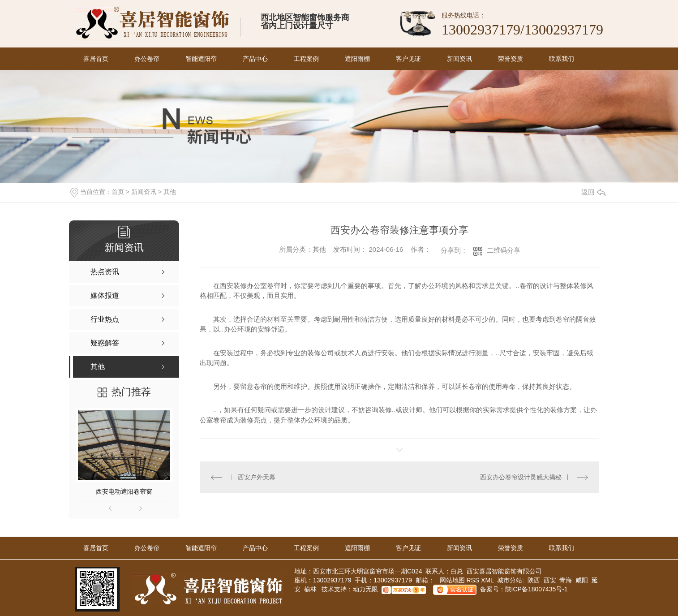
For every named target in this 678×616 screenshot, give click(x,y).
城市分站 (510, 580)
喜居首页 (96, 59)
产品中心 (255, 59)
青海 (566, 580)
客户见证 (408, 59)
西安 (550, 580)
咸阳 (582, 580)
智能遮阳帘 (201, 59)
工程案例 (306, 59)
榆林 (310, 590)
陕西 (534, 580)
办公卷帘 (147, 59)
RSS (474, 580)
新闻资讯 (459, 59)
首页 (118, 192)
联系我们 (562, 59)
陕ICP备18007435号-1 (536, 590)
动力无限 (365, 590)
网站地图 (451, 580)
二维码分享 (504, 250)
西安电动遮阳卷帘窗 (124, 491)
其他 (170, 192)
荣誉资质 (511, 59)
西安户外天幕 (257, 477)
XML (488, 580)
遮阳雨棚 (357, 59)
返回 (593, 192)
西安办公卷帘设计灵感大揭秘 (521, 477)
